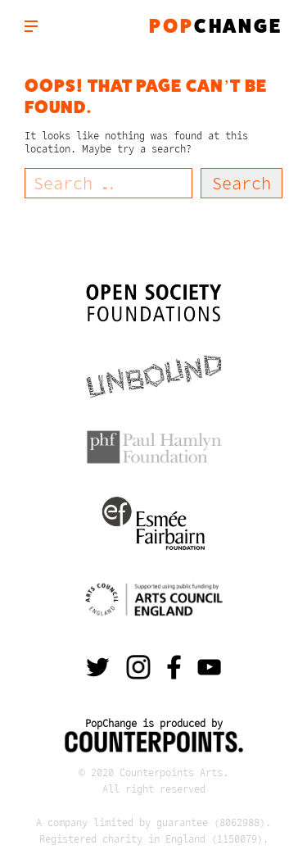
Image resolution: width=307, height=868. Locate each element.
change (216, 26)
